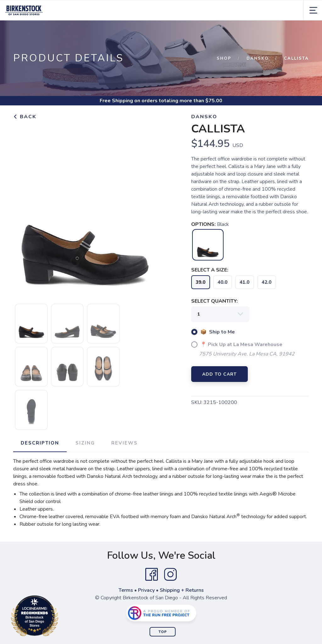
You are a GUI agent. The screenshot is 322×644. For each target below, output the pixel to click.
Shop (224, 59)
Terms (126, 590)
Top (163, 632)
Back (25, 117)
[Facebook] (152, 574)
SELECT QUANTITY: (214, 301)
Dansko (258, 59)
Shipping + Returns (182, 590)
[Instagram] (170, 574)
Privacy (146, 590)
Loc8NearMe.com (62, 617)
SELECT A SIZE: (210, 270)
